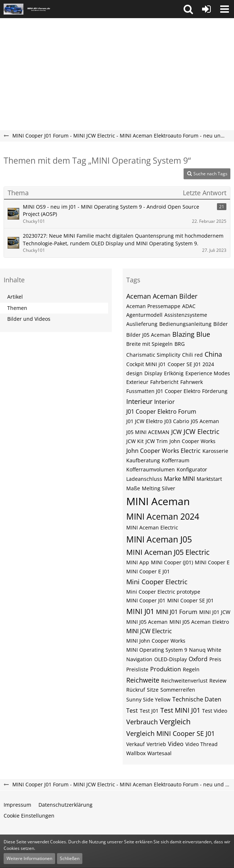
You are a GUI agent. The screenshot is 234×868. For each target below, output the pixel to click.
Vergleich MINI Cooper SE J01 (171, 733)
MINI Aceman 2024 (163, 516)
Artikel (15, 297)
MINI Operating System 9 (157, 650)
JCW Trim (157, 441)
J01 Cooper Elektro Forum (161, 412)
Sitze (153, 690)
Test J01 (149, 711)
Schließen (70, 858)
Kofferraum (176, 460)
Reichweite (143, 680)
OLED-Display (171, 659)
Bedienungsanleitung (185, 324)
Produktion (166, 669)
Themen (17, 308)
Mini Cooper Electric (157, 582)
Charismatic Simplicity (153, 355)
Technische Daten (197, 699)
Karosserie (215, 451)
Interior (165, 402)
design (134, 373)
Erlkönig (174, 373)
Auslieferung (142, 324)
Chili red (192, 355)
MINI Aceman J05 (159, 539)
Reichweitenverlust (184, 681)
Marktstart (209, 479)
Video (176, 744)
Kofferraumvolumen (151, 469)
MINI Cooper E (212, 562)
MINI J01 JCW (215, 612)
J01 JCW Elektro (144, 421)
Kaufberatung (143, 460)
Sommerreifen (178, 690)
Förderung (215, 391)
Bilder (221, 324)
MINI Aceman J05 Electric (168, 552)
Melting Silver (159, 488)
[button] (188, 9)
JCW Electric (202, 431)
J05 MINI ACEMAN (148, 432)
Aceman (139, 296)
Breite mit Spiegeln (149, 344)
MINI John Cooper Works (156, 641)
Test (132, 711)
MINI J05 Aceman (147, 622)
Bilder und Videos (29, 319)
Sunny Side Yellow (148, 699)
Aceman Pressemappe (153, 306)
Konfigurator (192, 469)
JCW (176, 432)
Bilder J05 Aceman (148, 335)
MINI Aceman (158, 501)
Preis (215, 659)
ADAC (189, 306)
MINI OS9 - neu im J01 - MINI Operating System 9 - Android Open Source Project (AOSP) (111, 210)
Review (218, 681)
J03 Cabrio (177, 421)
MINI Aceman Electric (152, 527)
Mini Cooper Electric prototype (163, 592)
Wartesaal (159, 753)
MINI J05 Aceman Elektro (199, 622)
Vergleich (175, 722)
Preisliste (137, 669)
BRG (180, 344)
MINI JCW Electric (149, 631)
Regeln (191, 669)
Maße (133, 488)
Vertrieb (156, 744)
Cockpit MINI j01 (146, 364)
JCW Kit (135, 441)
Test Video (215, 711)
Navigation (139, 659)
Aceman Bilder (175, 296)
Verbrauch (142, 722)
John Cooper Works (192, 441)
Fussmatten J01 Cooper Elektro (163, 391)
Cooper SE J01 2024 (191, 364)
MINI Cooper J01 (146, 600)
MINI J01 (140, 611)
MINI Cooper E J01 (148, 571)
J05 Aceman (205, 421)
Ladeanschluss (144, 479)
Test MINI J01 (180, 710)
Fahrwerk (192, 382)
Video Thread (202, 744)
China (213, 354)
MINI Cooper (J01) (172, 562)
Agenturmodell (144, 315)
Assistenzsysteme (186, 315)
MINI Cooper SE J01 (190, 600)
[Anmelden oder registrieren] (206, 9)
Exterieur (137, 382)
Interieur (139, 401)
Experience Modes (208, 373)
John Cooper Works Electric (163, 451)
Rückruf (136, 690)
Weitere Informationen (29, 858)
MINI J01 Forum (177, 612)
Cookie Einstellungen (29, 816)
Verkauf (136, 744)
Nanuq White (205, 650)
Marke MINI (179, 479)
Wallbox (136, 753)
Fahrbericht (164, 382)
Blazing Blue (191, 334)
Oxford (198, 659)
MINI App (138, 562)
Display (153, 373)
